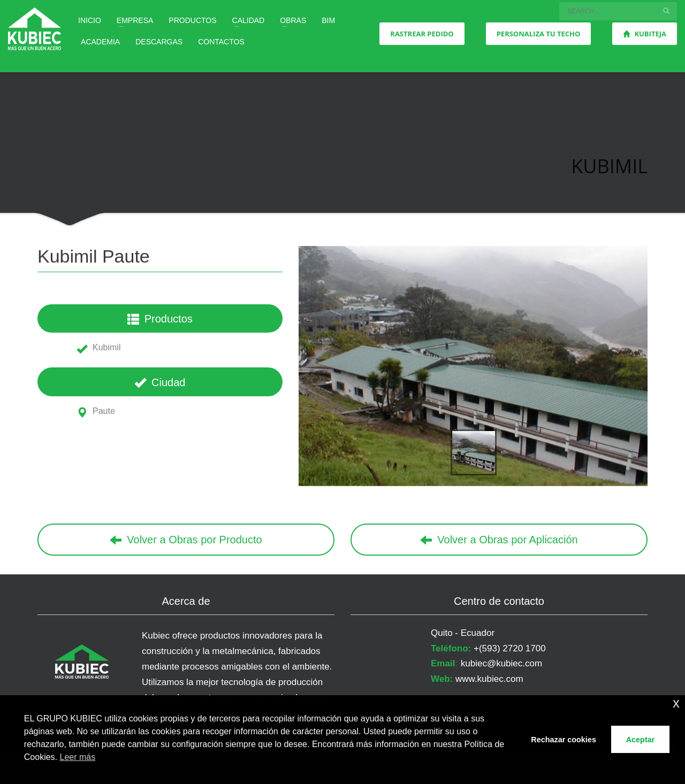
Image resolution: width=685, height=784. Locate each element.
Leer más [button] (78, 757)
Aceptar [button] (641, 740)
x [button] (676, 703)
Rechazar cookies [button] (564, 740)
